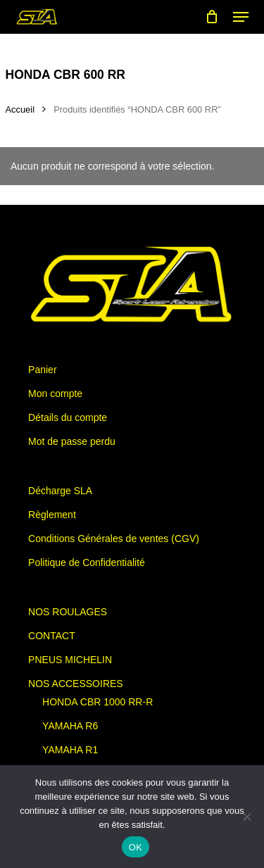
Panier (42, 370)
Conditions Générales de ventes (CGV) (114, 539)
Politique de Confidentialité (87, 562)
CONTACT (52, 636)
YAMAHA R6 (70, 726)
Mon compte (55, 394)
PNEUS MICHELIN (70, 660)
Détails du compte (68, 417)
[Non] (246, 817)
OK (136, 847)
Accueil (20, 109)
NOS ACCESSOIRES (76, 684)
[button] (241, 17)
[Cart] (212, 17)
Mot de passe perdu (72, 441)
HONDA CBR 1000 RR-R (98, 702)
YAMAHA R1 (70, 750)
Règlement (52, 515)
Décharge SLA (60, 491)
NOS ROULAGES (68, 612)
